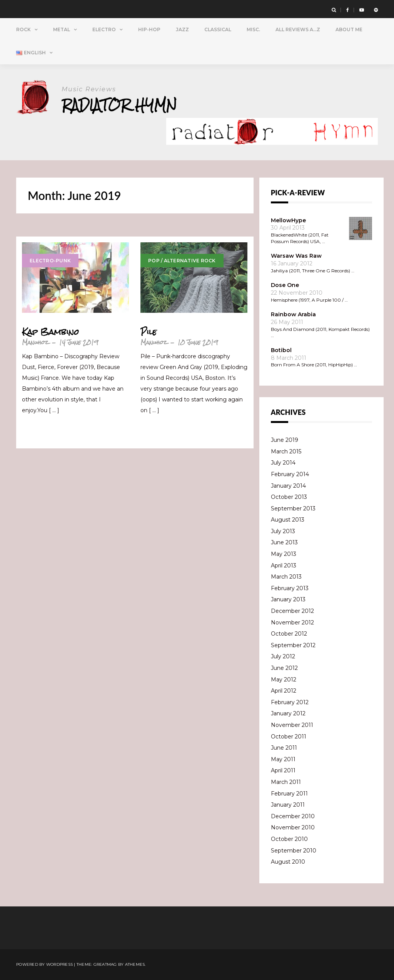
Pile (149, 332)
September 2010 (294, 851)
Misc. (253, 29)
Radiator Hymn (119, 105)
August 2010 (288, 862)
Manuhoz (35, 342)
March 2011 (286, 782)
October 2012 (289, 634)
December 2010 (293, 816)
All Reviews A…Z (298, 29)
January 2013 (288, 599)
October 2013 (289, 497)
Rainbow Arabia (293, 314)
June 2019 (285, 440)
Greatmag (105, 964)
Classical (218, 29)
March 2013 (286, 577)
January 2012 (288, 713)
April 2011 (283, 770)
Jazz (182, 29)
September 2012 (293, 645)
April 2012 (284, 691)
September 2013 (293, 508)
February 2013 (290, 588)
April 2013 (284, 566)
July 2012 (283, 656)
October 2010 (289, 839)
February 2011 (289, 794)
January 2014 (288, 486)
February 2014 (290, 474)
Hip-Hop (149, 29)
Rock (23, 29)
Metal (62, 29)
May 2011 (283, 759)
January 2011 (288, 805)
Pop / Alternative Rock (182, 261)
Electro (104, 29)
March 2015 (286, 451)
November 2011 (292, 725)
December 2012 (292, 611)
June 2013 (284, 542)
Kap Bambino (50, 332)
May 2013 (284, 554)
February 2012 (290, 702)
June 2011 (284, 748)
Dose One (285, 285)
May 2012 (284, 680)
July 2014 (283, 463)
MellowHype (288, 220)
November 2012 (292, 623)
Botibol (281, 350)
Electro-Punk (50, 261)
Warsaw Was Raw (296, 256)
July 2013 (283, 531)
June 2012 (284, 668)
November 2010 (293, 827)
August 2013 (288, 520)
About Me (349, 29)
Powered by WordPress (44, 964)
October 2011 (289, 737)
